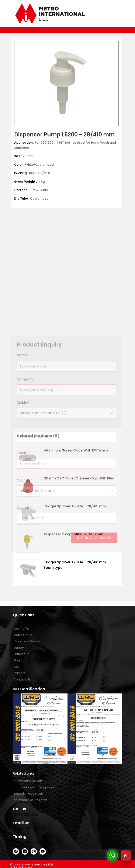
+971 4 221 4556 (26, 815)
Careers (19, 673)
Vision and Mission (27, 641)
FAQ (17, 667)
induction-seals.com (29, 794)
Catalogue (21, 654)
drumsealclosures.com (31, 800)
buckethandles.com (28, 781)
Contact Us (22, 679)
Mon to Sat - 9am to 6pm (34, 842)
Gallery (19, 648)
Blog (17, 660)
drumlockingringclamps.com (35, 787)
